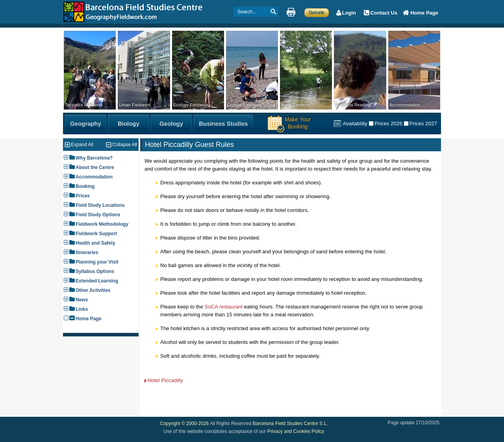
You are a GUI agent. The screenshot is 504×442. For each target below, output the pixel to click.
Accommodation (94, 177)
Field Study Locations (100, 205)
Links (82, 309)
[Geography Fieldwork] (85, 123)
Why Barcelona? (94, 158)
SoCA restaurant (224, 307)
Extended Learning (97, 281)
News (82, 300)
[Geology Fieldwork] (171, 123)
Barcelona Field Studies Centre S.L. (290, 423)
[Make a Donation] (317, 12)
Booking (85, 186)
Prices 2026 (388, 123)
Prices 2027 (423, 123)
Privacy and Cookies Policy (296, 431)
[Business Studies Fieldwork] (223, 123)
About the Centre (95, 167)
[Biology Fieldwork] (128, 123)
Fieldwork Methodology (102, 224)
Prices (83, 196)
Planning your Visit (97, 262)
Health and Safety (95, 243)
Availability (355, 123)
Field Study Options (98, 215)
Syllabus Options (95, 271)
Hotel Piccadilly (165, 380)
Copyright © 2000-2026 (184, 423)
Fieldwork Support (96, 234)
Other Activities (93, 290)
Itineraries (87, 253)
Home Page (88, 319)
